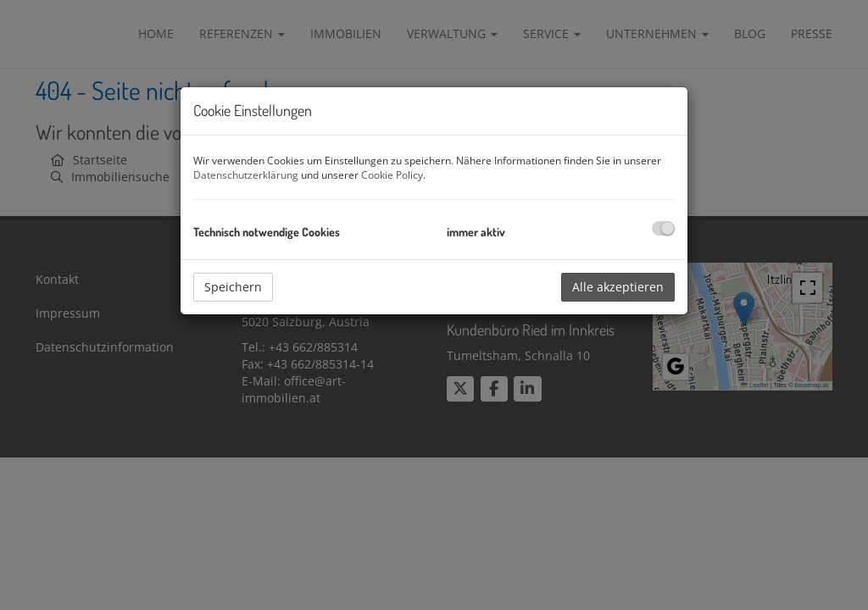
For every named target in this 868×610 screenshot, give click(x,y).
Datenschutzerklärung (246, 175)
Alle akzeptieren (618, 287)
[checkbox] (663, 228)
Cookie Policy (392, 175)
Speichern (233, 287)
